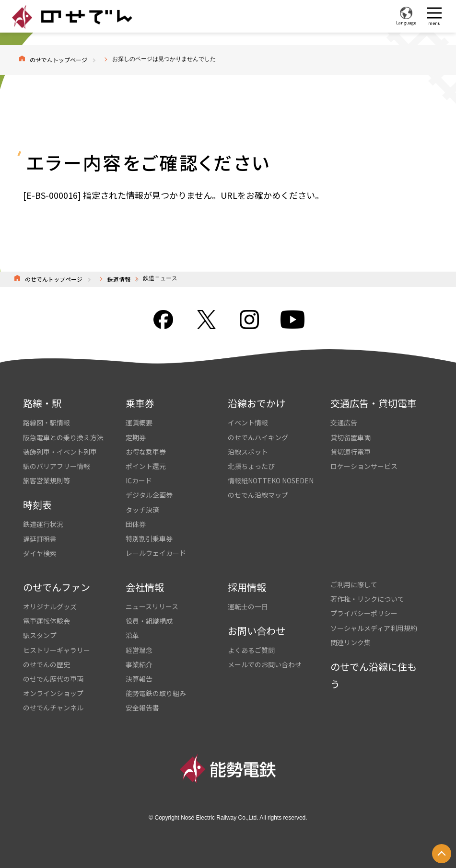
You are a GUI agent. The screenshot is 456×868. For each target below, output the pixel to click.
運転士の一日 (248, 606)
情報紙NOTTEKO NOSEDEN (271, 480)
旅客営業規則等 (47, 480)
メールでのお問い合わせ (265, 664)
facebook (163, 320)
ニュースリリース (152, 606)
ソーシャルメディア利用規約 (374, 628)
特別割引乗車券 (149, 538)
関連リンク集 (351, 642)
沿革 (132, 635)
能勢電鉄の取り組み (156, 693)
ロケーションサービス (364, 466)
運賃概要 (139, 423)
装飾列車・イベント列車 (60, 452)
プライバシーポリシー (364, 613)
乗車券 (140, 403)
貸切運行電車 (351, 452)
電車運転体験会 (47, 621)
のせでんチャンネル (53, 708)
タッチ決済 (142, 510)
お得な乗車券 (146, 452)
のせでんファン (57, 587)
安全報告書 (142, 708)
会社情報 (145, 587)
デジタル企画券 (149, 495)
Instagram (249, 320)
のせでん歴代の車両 (53, 679)
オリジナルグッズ (50, 606)
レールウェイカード (156, 553)
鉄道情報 (119, 279)
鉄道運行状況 (43, 524)
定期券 (136, 437)
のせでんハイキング (258, 437)
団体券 (136, 524)
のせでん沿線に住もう (374, 675)
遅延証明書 (40, 539)
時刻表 (37, 505)
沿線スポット (248, 452)
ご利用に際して (354, 584)
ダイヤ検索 (40, 553)
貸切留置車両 (351, 437)
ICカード (139, 480)
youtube (292, 320)
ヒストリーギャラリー (57, 650)
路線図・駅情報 (47, 423)
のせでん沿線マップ (258, 495)
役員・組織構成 (149, 621)
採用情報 (247, 587)
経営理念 (139, 650)
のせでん (72, 17)
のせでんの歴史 (47, 664)
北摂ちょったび (251, 466)
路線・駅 (42, 403)
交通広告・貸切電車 (374, 403)
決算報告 (139, 679)
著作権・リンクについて (367, 599)
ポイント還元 (146, 466)
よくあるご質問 (251, 650)
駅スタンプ (40, 635)
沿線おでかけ (257, 403)
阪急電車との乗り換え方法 (63, 437)
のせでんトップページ (58, 60)
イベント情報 (248, 423)
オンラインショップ (53, 693)
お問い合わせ (257, 631)
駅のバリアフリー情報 (57, 466)
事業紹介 (139, 664)
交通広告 (344, 423)
